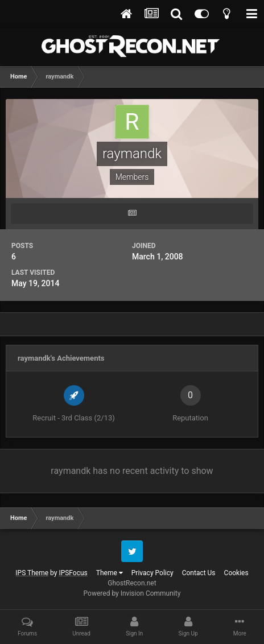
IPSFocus (73, 573)
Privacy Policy (152, 573)
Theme (110, 573)
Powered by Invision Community (132, 593)
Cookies (236, 573)
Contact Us (199, 573)
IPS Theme (32, 573)
